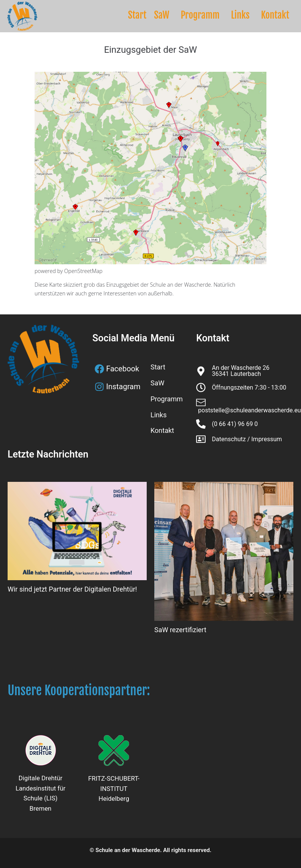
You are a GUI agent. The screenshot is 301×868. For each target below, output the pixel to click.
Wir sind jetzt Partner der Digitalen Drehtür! (72, 589)
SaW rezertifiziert (180, 630)
